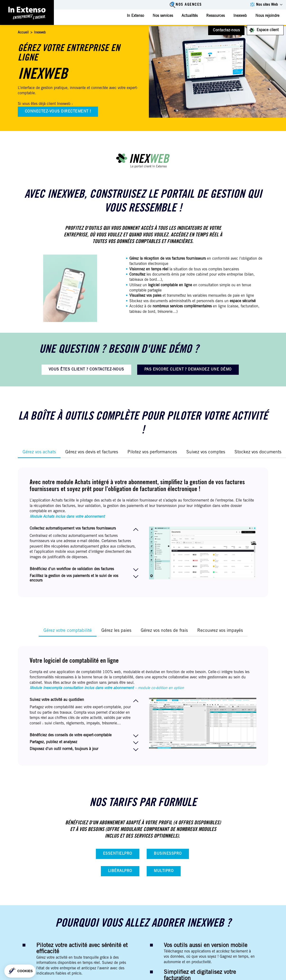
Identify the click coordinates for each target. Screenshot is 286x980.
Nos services (163, 16)
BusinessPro (168, 854)
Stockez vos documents (258, 452)
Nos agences (189, 5)
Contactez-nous (226, 30)
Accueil (23, 33)
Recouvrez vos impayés (220, 631)
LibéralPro (120, 871)
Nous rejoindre (267, 16)
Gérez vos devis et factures (92, 452)
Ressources (216, 16)
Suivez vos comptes (206, 452)
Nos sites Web (267, 5)
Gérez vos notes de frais (164, 631)
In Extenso (135, 16)
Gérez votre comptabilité (68, 631)
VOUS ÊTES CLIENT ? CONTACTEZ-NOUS (86, 370)
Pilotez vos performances (152, 452)
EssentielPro (118, 854)
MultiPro (164, 871)
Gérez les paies (116, 631)
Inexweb (240, 16)
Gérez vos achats (39, 452)
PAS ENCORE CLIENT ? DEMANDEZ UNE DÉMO (188, 370)
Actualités (190, 16)
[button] (20, 971)
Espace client (268, 30)
